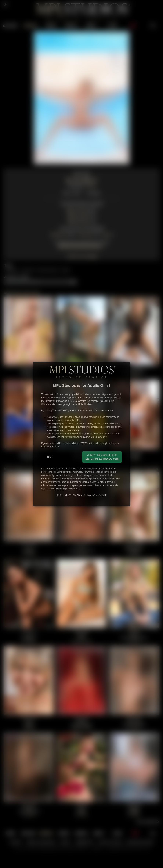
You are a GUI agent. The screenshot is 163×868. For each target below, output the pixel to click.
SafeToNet (92, 495)
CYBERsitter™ (64, 495)
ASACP (103, 495)
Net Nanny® (79, 495)
